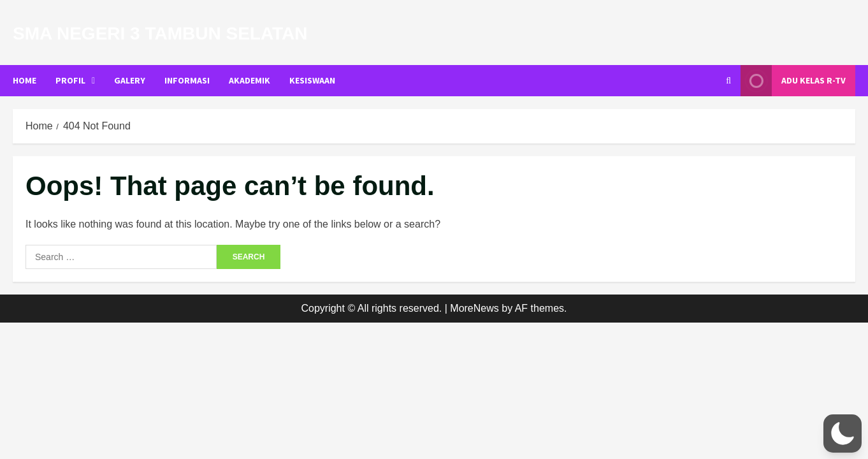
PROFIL (70, 80)
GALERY (130, 80)
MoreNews (474, 308)
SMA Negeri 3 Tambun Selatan (160, 33)
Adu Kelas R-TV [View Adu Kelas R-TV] (793, 81)
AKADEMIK (250, 80)
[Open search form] (728, 81)
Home (25, 80)
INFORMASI (187, 80)
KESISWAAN (312, 80)
